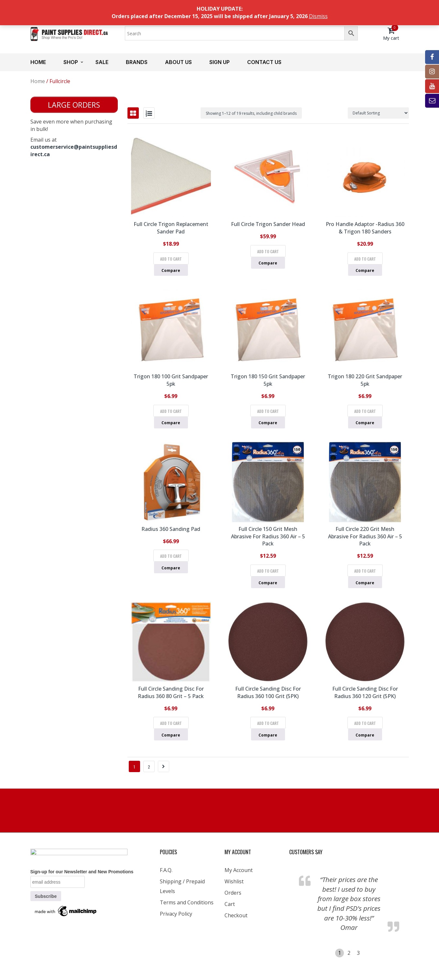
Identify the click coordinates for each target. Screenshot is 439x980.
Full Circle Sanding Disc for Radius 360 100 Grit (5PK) (268, 692)
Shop (71, 62)
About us (178, 62)
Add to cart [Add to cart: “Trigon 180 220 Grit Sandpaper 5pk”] (365, 411)
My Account (239, 870)
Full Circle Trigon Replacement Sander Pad (171, 228)
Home (38, 62)
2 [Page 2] (149, 767)
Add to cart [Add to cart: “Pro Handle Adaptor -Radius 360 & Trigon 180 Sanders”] (365, 259)
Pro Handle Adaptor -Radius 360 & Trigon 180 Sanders (365, 228)
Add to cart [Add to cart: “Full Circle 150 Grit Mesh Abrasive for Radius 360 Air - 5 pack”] (268, 571)
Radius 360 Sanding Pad (171, 529)
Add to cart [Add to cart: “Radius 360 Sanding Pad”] (171, 556)
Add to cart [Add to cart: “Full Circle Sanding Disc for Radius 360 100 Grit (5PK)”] (268, 723)
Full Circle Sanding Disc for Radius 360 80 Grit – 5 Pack (171, 692)
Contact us (264, 62)
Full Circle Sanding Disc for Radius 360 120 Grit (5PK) (365, 692)
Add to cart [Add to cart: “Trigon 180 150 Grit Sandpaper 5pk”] (268, 411)
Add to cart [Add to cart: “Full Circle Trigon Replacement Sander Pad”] (171, 259)
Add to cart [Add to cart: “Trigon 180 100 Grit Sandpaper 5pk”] (171, 411)
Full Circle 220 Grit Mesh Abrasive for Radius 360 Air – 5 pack (365, 536)
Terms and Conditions (187, 902)
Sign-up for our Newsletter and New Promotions (82, 872)
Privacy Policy (176, 914)
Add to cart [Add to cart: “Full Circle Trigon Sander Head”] (268, 251)
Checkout (236, 915)
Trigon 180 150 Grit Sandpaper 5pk (268, 380)
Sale (102, 62)
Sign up (219, 62)
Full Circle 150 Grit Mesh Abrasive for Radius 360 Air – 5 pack (268, 536)
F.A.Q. (166, 870)
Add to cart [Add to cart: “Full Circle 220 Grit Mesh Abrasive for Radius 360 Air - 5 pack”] (365, 571)
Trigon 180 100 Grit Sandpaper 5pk (171, 380)
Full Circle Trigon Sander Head (268, 224)
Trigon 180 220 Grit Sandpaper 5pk (365, 380)
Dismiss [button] (318, 16)
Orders (233, 893)
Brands (137, 62)
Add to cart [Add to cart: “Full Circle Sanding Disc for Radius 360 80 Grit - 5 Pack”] (171, 723)
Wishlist (234, 881)
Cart (230, 904)
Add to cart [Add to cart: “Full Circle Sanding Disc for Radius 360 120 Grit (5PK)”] (365, 723)
